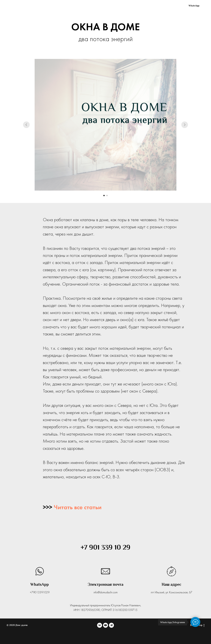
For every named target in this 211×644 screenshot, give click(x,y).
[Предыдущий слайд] (26, 125)
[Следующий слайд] (185, 125)
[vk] (159, 6)
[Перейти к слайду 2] (107, 196)
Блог (146, 6)
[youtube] (166, 6)
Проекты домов (74, 6)
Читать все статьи (78, 508)
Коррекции (102, 6)
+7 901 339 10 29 (105, 547)
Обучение (126, 6)
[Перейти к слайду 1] (104, 196)
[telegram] (174, 6)
